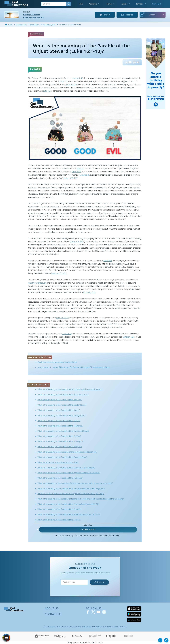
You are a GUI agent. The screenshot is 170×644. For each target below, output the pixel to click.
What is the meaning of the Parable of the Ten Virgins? (61, 441)
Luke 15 (47, 91)
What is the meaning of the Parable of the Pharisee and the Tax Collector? (69, 473)
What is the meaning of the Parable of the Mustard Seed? (62, 405)
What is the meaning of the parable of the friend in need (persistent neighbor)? (71, 488)
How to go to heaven (32, 15)
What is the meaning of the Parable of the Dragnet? (59, 509)
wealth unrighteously (37, 283)
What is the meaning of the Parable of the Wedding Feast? (62, 457)
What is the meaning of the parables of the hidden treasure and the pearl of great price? (75, 483)
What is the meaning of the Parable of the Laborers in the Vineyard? (66, 467)
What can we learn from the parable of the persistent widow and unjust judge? (71, 494)
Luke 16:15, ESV (71, 178)
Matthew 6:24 (129, 337)
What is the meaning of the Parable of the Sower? (59, 410)
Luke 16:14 (71, 84)
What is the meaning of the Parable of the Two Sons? (60, 478)
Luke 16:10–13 (62, 318)
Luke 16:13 (67, 334)
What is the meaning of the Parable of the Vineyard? (60, 447)
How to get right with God (34, 17)
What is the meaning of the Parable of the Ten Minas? (60, 426)
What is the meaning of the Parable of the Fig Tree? (59, 436)
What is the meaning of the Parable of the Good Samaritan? (63, 394)
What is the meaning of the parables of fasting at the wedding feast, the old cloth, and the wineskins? (81, 499)
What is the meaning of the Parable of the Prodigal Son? (61, 415)
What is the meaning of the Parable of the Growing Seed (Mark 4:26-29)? (68, 504)
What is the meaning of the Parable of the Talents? (59, 421)
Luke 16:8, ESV (77, 241)
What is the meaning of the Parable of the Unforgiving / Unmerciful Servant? (70, 389)
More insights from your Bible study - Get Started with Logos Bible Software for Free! (74, 367)
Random (105, 15)
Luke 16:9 (108, 261)
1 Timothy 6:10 (89, 292)
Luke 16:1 (64, 81)
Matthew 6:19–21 (59, 273)
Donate (152, 15)
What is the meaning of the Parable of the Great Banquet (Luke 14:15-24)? (69, 514)
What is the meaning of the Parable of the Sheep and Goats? (63, 431)
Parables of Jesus (88, 529)
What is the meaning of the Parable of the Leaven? (59, 520)
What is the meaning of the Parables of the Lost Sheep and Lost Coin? (67, 452)
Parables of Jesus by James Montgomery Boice (57, 362)
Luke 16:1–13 (77, 78)
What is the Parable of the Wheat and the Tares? (58, 462)
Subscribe (127, 15)
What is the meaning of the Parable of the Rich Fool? (60, 400)
